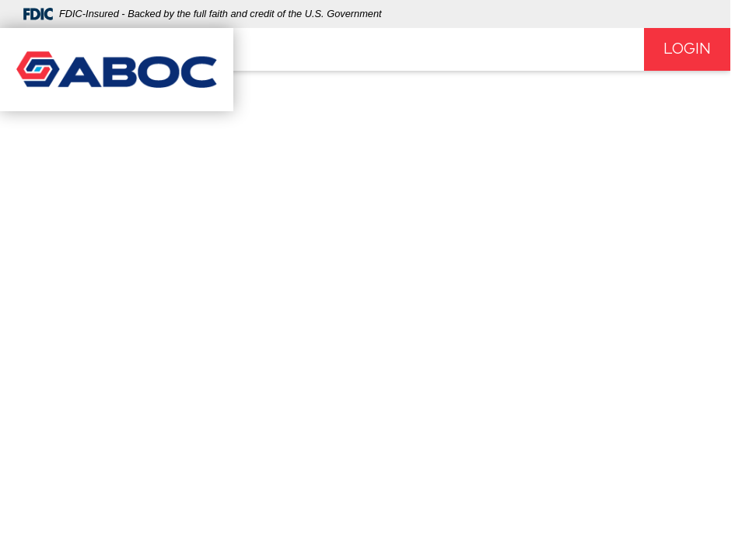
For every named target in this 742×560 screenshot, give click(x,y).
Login (687, 49)
